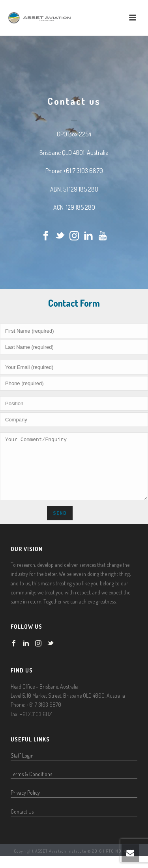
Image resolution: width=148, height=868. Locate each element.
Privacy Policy (25, 804)
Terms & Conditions (31, 786)
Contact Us (22, 823)
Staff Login (22, 767)
